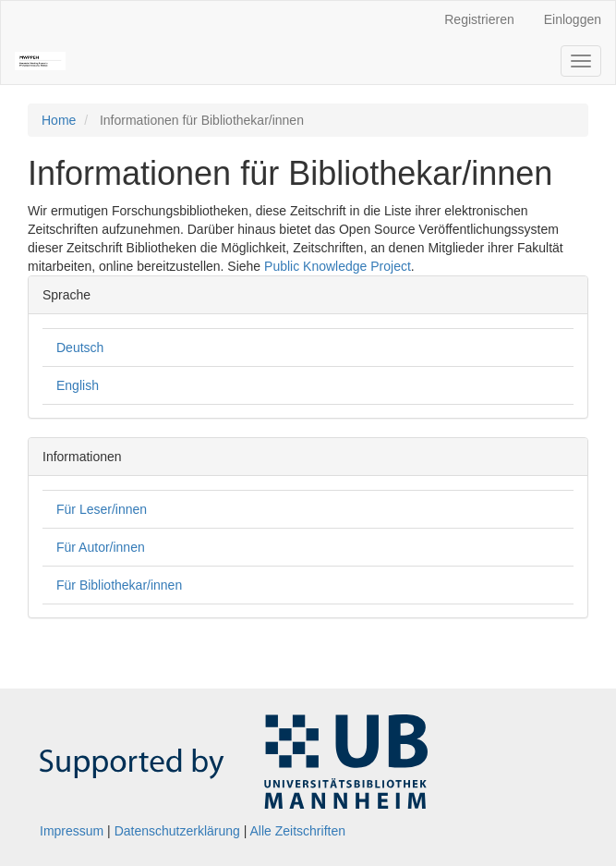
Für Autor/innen (101, 547)
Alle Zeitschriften (298, 831)
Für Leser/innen (102, 509)
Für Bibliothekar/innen (119, 585)
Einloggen (573, 19)
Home (59, 120)
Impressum (72, 831)
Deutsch (80, 348)
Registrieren (479, 19)
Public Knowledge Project (338, 266)
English (78, 385)
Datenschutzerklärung (177, 831)
